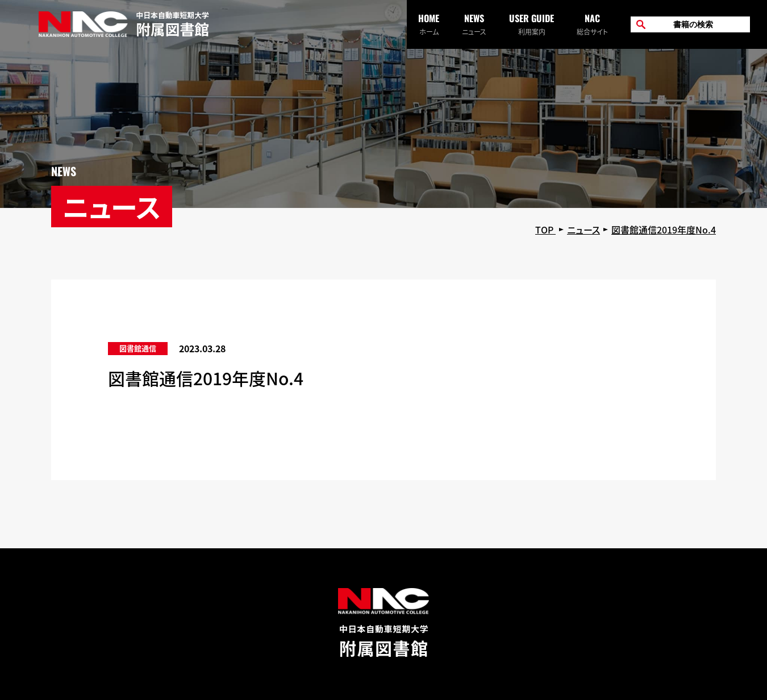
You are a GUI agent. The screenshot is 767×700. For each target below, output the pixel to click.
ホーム (429, 24)
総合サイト (592, 24)
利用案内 (532, 24)
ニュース (474, 24)
